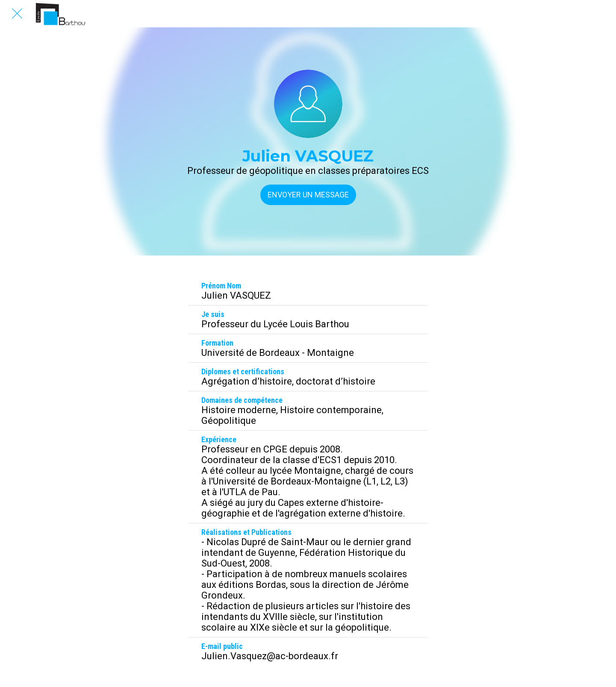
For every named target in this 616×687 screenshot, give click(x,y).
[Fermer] (17, 14)
